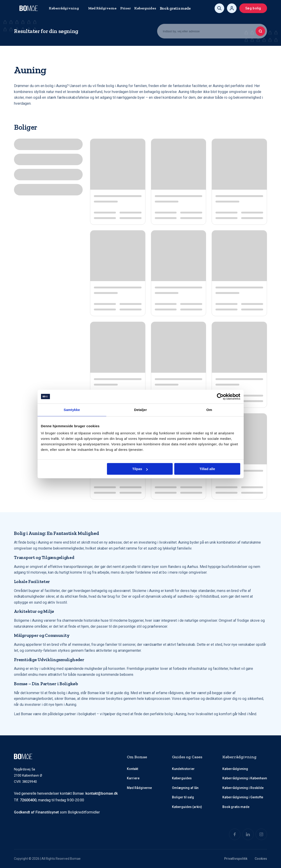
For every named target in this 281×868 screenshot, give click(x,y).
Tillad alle (207, 469)
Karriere (133, 778)
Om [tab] (209, 410)
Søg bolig (253, 8)
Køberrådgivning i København (245, 778)
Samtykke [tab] (72, 410)
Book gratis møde (175, 8)
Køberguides (145, 8)
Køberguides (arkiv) (187, 807)
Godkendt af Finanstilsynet (36, 812)
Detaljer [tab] (141, 410)
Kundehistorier (183, 769)
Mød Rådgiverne (102, 8)
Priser (125, 8)
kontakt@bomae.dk (102, 793)
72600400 (28, 800)
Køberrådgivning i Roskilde (243, 788)
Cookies (261, 859)
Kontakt (132, 769)
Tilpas (140, 469)
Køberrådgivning (64, 8)
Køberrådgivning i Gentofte (243, 797)
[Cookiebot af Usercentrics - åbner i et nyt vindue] (220, 397)
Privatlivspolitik (236, 859)
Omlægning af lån (185, 788)
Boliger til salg (183, 797)
